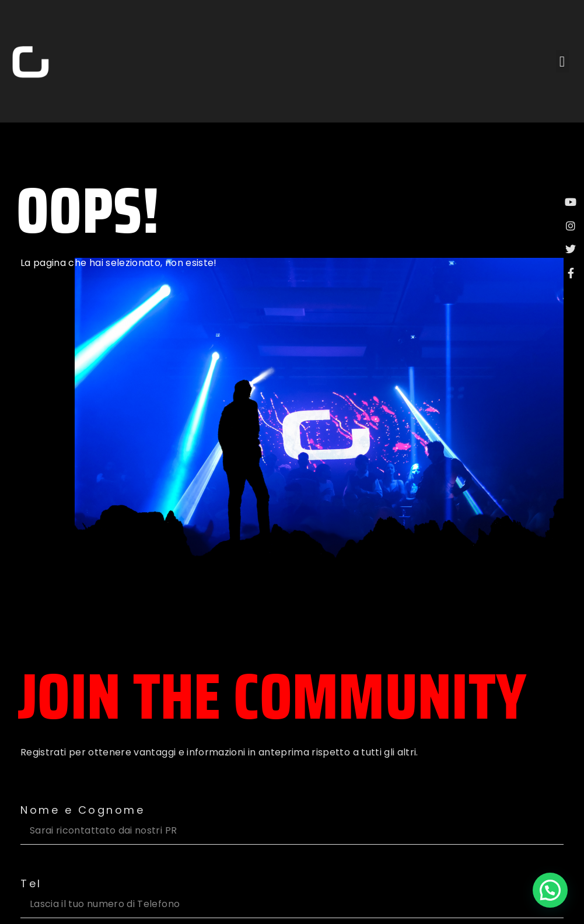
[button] (562, 61)
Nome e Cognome (83, 810)
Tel (31, 884)
